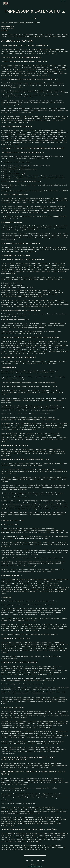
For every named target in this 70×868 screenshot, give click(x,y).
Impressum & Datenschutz (35, 866)
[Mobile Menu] (64, 1)
